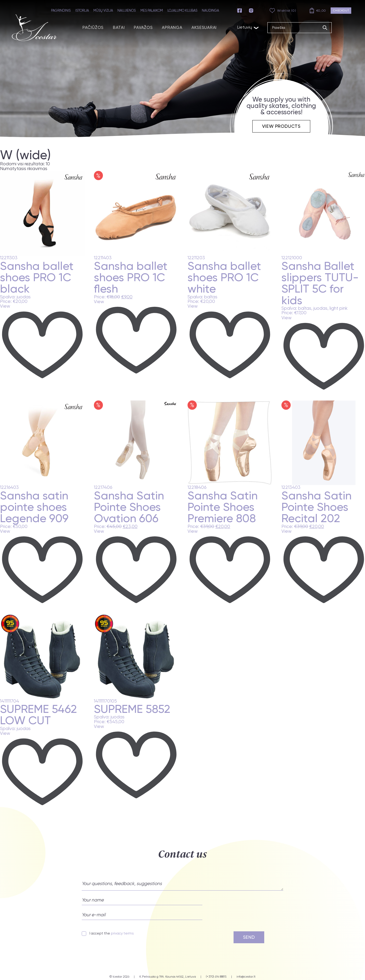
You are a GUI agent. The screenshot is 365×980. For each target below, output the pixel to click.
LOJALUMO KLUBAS (183, 10)
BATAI (115, 27)
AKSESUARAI (197, 27)
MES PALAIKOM (153, 10)
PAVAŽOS (138, 27)
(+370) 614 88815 (216, 977)
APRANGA (166, 27)
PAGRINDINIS (62, 10)
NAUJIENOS (128, 10)
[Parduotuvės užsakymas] (34, 169)
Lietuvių (240, 26)
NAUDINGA (212, 10)
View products (281, 126)
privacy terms (122, 933)
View (5, 306)
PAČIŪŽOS (90, 27)
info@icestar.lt (246, 977)
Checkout (342, 10)
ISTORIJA (83, 10)
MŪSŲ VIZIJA (104, 10)
